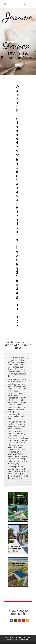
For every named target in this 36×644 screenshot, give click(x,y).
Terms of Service (11, 640)
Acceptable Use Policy (23, 637)
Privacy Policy (24, 640)
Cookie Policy (9, 637)
